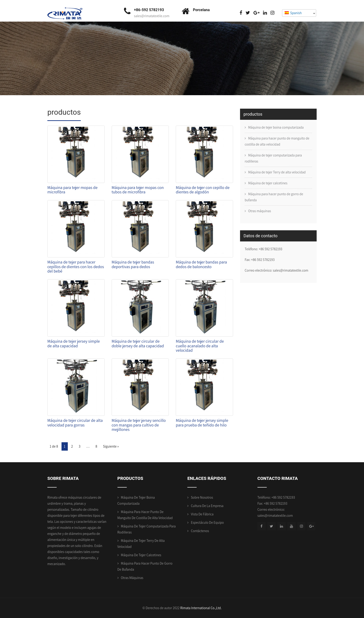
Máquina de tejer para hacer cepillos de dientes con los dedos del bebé (76, 267)
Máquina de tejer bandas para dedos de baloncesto (201, 264)
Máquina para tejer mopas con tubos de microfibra (138, 190)
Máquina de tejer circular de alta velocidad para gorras (75, 423)
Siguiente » (111, 446)
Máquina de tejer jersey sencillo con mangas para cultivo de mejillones (139, 425)
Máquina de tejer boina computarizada (276, 127)
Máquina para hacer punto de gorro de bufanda (274, 197)
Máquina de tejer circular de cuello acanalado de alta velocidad (200, 346)
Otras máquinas (260, 211)
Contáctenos (200, 531)
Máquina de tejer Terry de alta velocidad (277, 172)
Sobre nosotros (202, 497)
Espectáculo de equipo (207, 522)
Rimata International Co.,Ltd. (201, 608)
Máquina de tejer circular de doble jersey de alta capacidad (138, 343)
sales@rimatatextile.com (152, 16)
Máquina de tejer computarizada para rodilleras (273, 158)
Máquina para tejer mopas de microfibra (72, 190)
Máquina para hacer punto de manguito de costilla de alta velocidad (277, 141)
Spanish (293, 13)
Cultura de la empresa (207, 506)
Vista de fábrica (202, 514)
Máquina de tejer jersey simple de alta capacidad (74, 343)
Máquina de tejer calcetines (268, 183)
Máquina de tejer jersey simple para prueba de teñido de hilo (202, 423)
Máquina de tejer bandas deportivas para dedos (133, 264)
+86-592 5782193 (149, 10)
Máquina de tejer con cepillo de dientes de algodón (203, 190)
